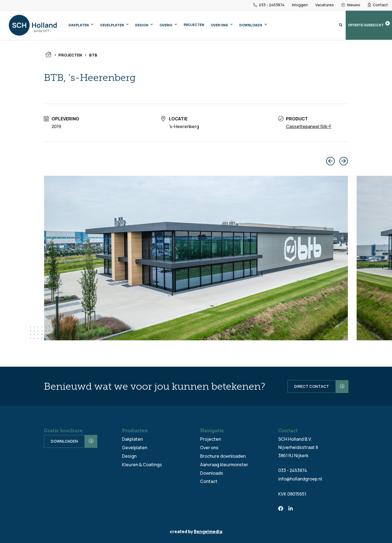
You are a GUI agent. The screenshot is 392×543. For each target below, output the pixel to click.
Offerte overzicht (369, 24)
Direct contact (311, 386)
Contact (378, 5)
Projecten (194, 25)
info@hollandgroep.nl (300, 478)
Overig (166, 25)
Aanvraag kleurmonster (224, 463)
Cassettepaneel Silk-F (309, 126)
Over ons (219, 25)
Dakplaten (79, 25)
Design (142, 25)
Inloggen (300, 5)
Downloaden (64, 441)
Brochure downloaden (223, 455)
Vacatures (325, 5)
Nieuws (351, 5)
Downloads (251, 25)
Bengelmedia (208, 531)
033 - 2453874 (269, 5)
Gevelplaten (112, 25)
